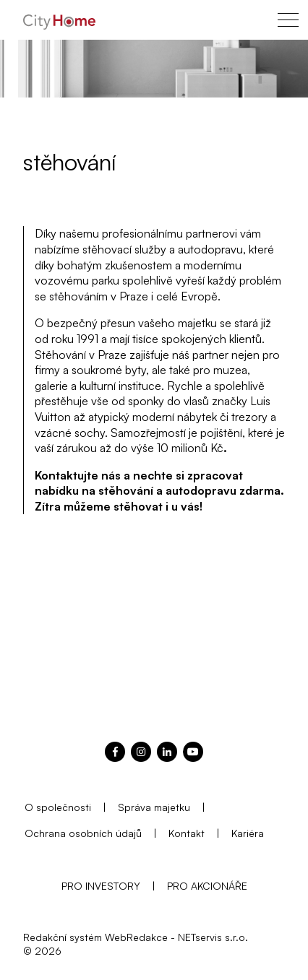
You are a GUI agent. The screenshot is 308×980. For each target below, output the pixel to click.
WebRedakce (136, 937)
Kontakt (187, 833)
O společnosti (58, 807)
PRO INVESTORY (101, 886)
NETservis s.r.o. (213, 937)
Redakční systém (63, 937)
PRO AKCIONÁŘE (207, 886)
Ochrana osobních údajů (83, 833)
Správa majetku (154, 807)
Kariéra (248, 833)
